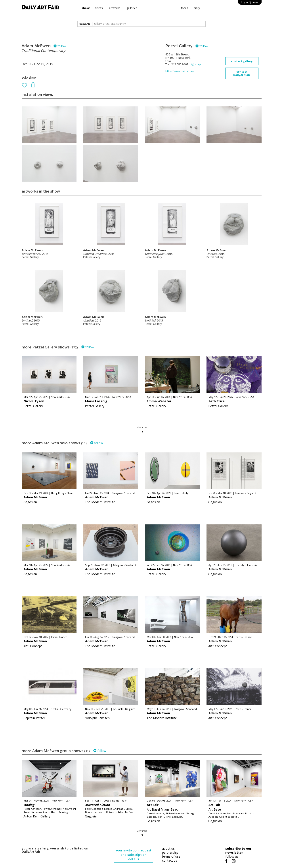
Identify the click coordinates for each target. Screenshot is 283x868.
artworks (115, 8)
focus (185, 8)
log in (250, 2)
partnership (170, 852)
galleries (132, 8)
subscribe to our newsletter (238, 850)
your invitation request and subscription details (133, 855)
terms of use (171, 856)
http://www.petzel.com (180, 71)
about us (168, 848)
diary (197, 8)
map (196, 64)
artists (99, 8)
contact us (170, 860)
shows (86, 8)
